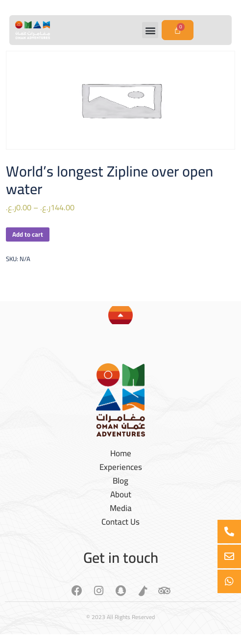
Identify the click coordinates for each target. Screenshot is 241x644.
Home (121, 453)
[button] (150, 30)
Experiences (121, 467)
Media (121, 508)
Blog (120, 481)
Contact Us (120, 522)
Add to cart (28, 234)
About (121, 494)
